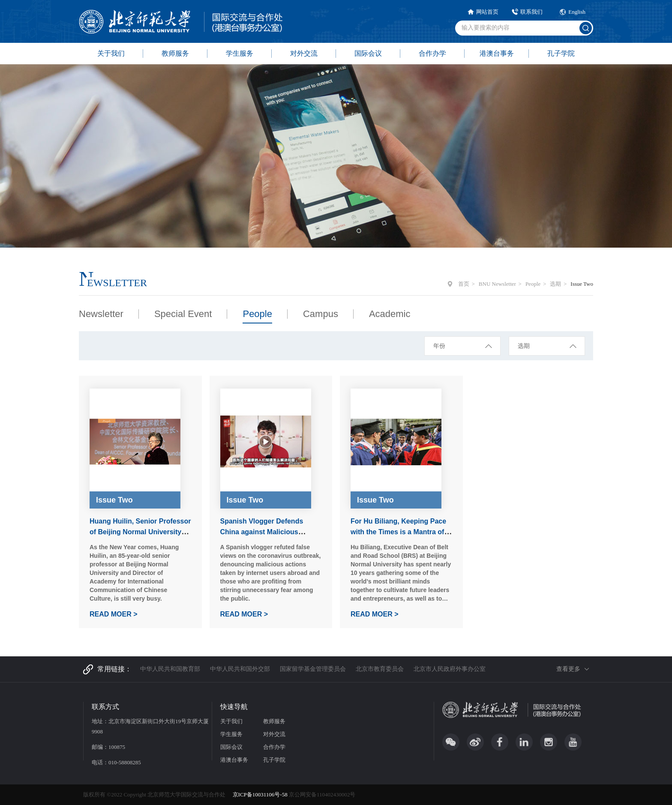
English (577, 12)
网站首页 (487, 12)
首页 (464, 284)
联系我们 (531, 12)
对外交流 (304, 53)
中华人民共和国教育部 (170, 669)
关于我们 (111, 53)
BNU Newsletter (497, 284)
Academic (390, 314)
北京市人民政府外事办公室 (450, 669)
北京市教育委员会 (380, 669)
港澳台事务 (497, 53)
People (533, 284)
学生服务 (240, 53)
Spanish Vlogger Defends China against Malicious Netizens (262, 532)
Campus (321, 314)
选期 (555, 284)
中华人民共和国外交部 (240, 669)
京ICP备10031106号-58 (261, 795)
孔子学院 (561, 53)
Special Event (183, 314)
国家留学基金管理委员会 (313, 669)
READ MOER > (114, 614)
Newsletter (101, 314)
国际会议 (368, 53)
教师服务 (175, 53)
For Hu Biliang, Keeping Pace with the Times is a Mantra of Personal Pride (398, 532)
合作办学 (432, 53)
